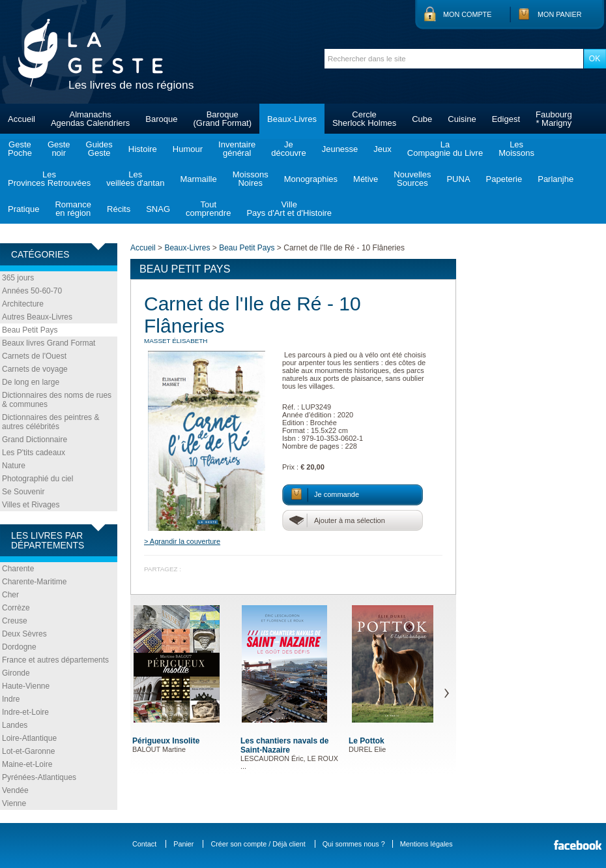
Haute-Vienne (26, 686)
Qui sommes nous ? (354, 844)
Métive (366, 179)
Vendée (15, 790)
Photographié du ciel (37, 479)
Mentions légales (426, 844)
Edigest (506, 119)
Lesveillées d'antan (135, 179)
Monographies (311, 179)
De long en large (31, 382)
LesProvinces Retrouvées (49, 179)
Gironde (16, 673)
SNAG (158, 209)
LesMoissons (516, 149)
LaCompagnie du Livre (445, 149)
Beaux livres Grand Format (49, 343)
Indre (11, 699)
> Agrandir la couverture (182, 541)
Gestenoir (59, 149)
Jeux (382, 149)
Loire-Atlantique (29, 738)
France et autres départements (55, 660)
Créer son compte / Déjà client (258, 844)
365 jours (18, 278)
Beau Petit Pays (30, 330)
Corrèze (16, 608)
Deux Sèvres (24, 634)
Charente (18, 569)
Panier (183, 844)
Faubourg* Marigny (554, 119)
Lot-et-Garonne (28, 751)
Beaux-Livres (292, 119)
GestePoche (20, 149)
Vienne (14, 803)
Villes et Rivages (31, 505)
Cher (10, 595)
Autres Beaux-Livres (37, 317)
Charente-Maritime (34, 582)
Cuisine (462, 119)
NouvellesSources (412, 179)
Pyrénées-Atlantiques (39, 777)
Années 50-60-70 (32, 291)
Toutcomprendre (208, 209)
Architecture (23, 304)
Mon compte (467, 14)
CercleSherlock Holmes (364, 119)
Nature (14, 466)
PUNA (458, 179)
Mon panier (560, 14)
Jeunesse (340, 149)
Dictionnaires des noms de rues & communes (57, 400)
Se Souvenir (23, 492)
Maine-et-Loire (27, 764)
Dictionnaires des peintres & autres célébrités (50, 422)
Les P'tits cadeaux (34, 453)
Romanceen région (73, 209)
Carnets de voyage (35, 369)
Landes (15, 725)
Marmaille (198, 179)
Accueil (22, 119)
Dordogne (19, 647)
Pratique (23, 209)
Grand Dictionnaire (35, 440)
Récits (119, 209)
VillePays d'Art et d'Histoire (289, 209)
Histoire (143, 149)
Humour (188, 149)
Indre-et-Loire (25, 712)
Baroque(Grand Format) (222, 119)
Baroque (161, 119)
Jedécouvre (288, 149)
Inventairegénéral (237, 149)
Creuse (15, 621)
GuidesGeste (99, 149)
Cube (422, 119)
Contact (144, 844)
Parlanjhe (555, 179)
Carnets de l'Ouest (34, 356)
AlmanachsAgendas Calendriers (90, 119)
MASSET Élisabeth (176, 341)
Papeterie (504, 179)
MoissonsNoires (251, 179)
